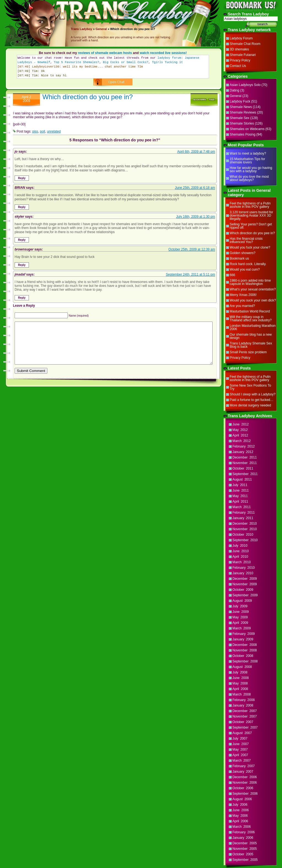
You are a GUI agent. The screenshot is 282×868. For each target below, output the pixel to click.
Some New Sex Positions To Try (250, 387)
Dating (234, 90)
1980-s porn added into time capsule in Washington (250, 282)
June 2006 (241, 810)
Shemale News (241, 107)
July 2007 (240, 738)
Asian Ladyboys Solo (245, 85)
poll (43, 131)
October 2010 (243, 535)
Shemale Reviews (243, 112)
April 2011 (240, 502)
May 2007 (240, 750)
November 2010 (245, 529)
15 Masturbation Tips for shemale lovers (247, 161)
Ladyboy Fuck (240, 101)
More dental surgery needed (250, 405)
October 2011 (243, 468)
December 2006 (245, 777)
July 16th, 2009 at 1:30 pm (196, 217)
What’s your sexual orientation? (253, 289)
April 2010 (240, 557)
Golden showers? (242, 253)
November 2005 (245, 849)
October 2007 (243, 722)
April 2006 (240, 821)
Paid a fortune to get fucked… (252, 400)
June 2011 (241, 490)
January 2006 (243, 838)
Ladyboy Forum (241, 38)
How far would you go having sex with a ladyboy (251, 169)
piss (35, 131)
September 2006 (245, 794)
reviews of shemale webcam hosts (105, 53)
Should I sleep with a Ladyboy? (253, 394)
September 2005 (245, 860)
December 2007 (245, 711)
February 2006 (244, 832)
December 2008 (245, 645)
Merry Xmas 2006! (243, 295)
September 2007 (245, 727)
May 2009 (240, 617)
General (101, 29)
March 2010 (242, 562)
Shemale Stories (242, 123)
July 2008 (240, 672)
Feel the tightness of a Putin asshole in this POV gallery (250, 205)
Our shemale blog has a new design (251, 336)
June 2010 (241, 551)
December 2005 (245, 843)
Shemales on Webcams (247, 129)
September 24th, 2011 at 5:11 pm (190, 274)
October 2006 (243, 788)
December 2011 (245, 457)
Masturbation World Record (250, 311)
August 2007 (242, 733)
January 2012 (243, 452)
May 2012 (240, 430)
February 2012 (244, 446)
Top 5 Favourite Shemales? (77, 62)
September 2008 (245, 661)
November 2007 (245, 716)
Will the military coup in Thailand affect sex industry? (251, 319)
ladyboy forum (169, 58)
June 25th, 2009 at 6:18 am (195, 188)
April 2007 (240, 755)
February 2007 (244, 766)
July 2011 (240, 485)
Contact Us (238, 66)
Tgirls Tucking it (167, 62)
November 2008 (245, 650)
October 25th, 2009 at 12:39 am (192, 249)
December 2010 (245, 524)
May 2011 (240, 496)
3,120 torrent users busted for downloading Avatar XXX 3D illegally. (251, 215)
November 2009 (245, 584)
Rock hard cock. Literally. (248, 264)
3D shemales (239, 49)
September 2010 (245, 540)
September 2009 (245, 595)
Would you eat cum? (245, 269)
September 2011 (245, 474)
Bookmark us (239, 258)
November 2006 (245, 783)
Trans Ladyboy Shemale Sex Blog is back (251, 345)
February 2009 (244, 634)
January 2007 (243, 772)
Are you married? (242, 306)
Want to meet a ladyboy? (248, 153)
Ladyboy (86, 29)
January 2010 (243, 573)
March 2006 (242, 827)
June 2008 (241, 678)
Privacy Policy (240, 60)
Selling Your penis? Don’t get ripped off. (251, 226)
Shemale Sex (239, 118)
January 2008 (243, 705)
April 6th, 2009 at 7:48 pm (196, 152)
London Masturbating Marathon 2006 (253, 327)
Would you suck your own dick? (253, 300)
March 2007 (242, 761)
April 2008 (240, 689)
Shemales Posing (242, 134)
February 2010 (244, 568)
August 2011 (242, 479)
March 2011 (242, 507)
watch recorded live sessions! (163, 53)
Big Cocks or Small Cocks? (126, 62)
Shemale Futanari (243, 55)
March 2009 (242, 628)
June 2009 (241, 612)
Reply (22, 178)
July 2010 (240, 546)
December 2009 (245, 579)
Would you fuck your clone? (250, 247)
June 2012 (241, 424)
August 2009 (242, 601)
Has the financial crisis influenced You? (246, 240)
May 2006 (240, 816)
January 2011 (243, 518)
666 (232, 275)
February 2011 (244, 513)
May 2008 (240, 683)
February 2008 (244, 700)
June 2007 (241, 744)
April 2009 (240, 623)
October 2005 (243, 854)
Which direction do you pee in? (88, 97)
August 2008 (242, 667)
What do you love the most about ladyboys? (249, 178)
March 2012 (242, 441)
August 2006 (242, 799)
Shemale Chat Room (245, 44)
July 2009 (240, 606)
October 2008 (243, 656)
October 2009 (243, 590)
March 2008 (242, 694)
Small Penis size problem (248, 352)
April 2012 (240, 435)
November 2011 (245, 463)
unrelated (54, 131)
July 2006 (240, 805)
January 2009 (243, 639)
